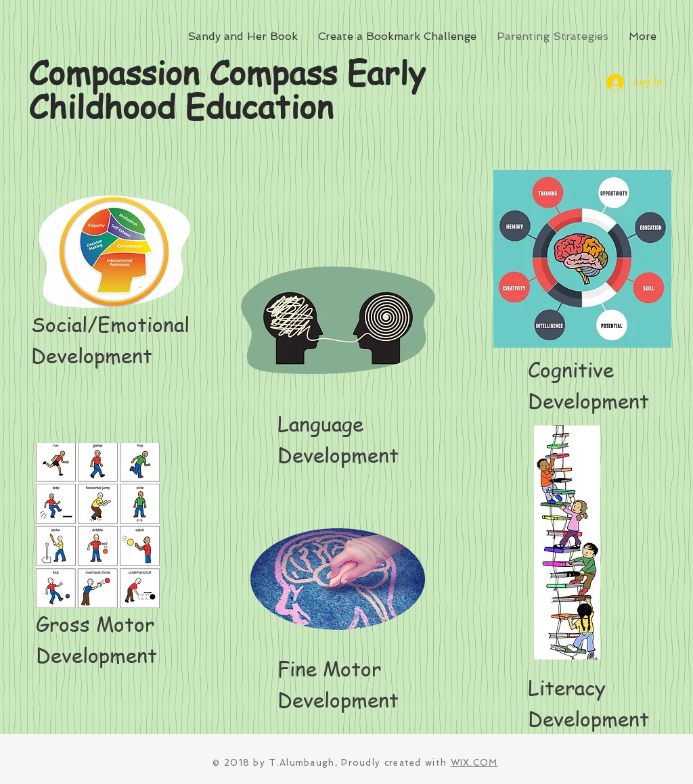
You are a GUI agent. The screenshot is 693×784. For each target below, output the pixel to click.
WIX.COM (474, 763)
